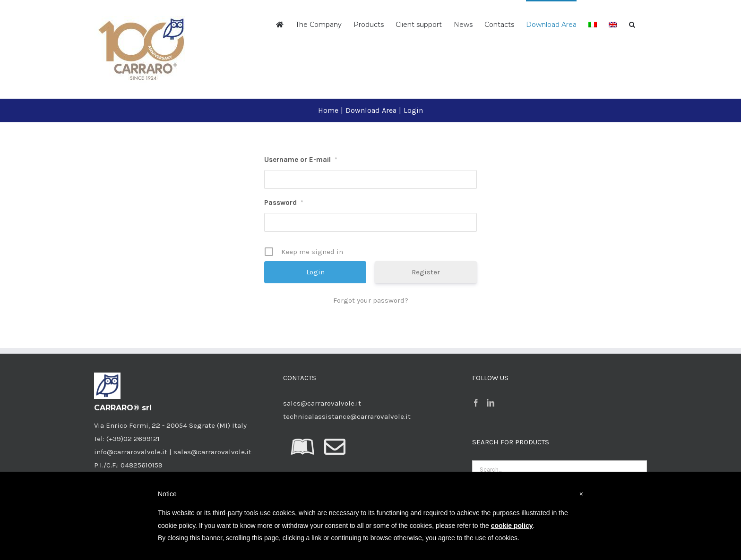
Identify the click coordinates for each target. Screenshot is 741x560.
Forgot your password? (371, 300)
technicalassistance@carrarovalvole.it (347, 416)
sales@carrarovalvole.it (322, 403)
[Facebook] (476, 403)
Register (426, 272)
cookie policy (512, 526)
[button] (632, 24)
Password (284, 203)
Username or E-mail (301, 160)
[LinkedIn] (491, 403)
